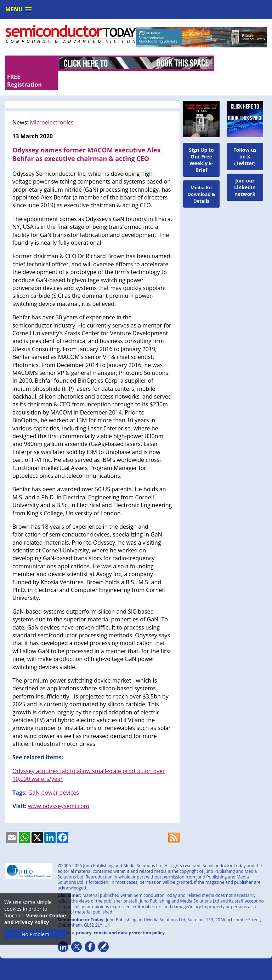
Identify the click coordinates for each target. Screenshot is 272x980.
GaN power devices (54, 777)
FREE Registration (233, 65)
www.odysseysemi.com (59, 790)
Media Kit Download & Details (201, 179)
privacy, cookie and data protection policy (121, 917)
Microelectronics (52, 107)
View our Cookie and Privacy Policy (35, 919)
